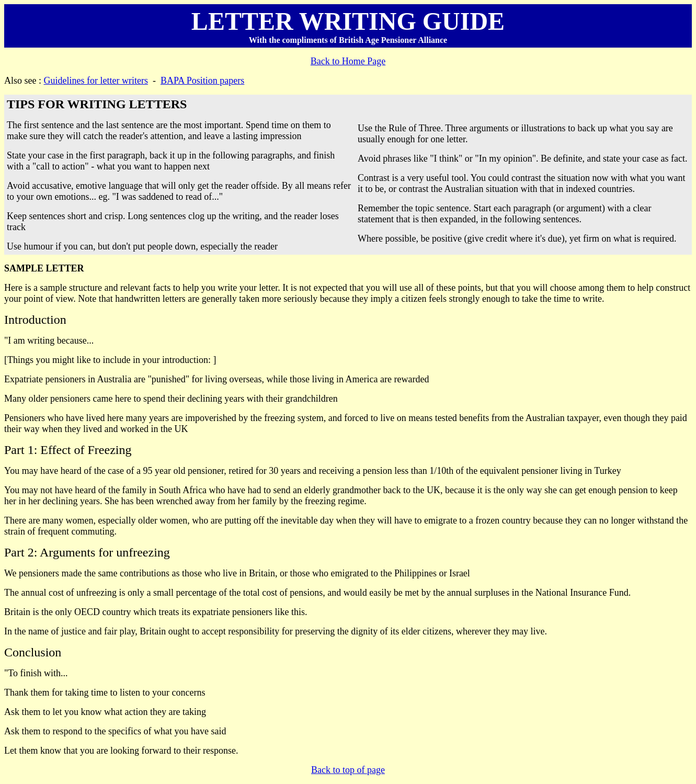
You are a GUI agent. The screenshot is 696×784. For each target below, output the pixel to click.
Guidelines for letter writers (96, 81)
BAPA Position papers (202, 81)
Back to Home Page (348, 61)
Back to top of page (348, 770)
